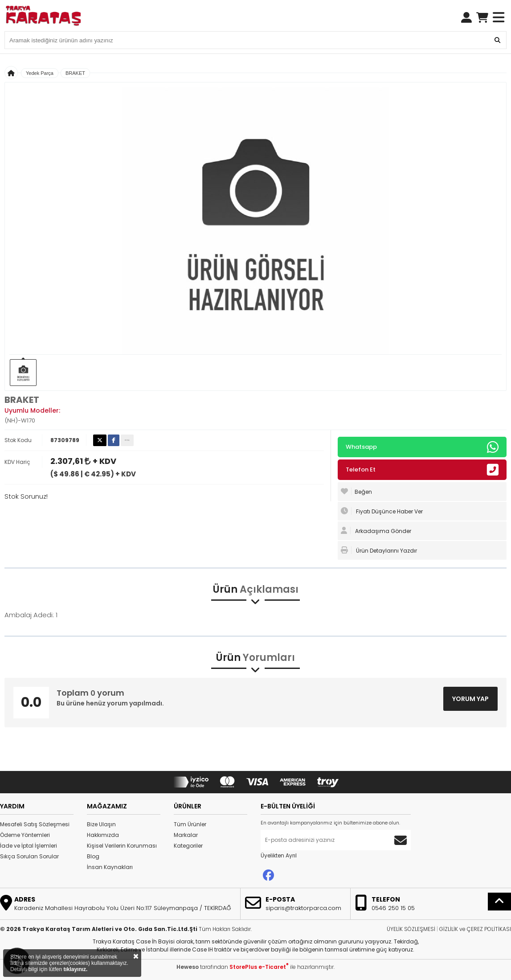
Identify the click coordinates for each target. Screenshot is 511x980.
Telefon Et (422, 470)
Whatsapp (422, 447)
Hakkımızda (103, 835)
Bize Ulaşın (101, 824)
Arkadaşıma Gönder (376, 531)
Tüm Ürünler (190, 824)
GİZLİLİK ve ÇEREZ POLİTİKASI (475, 929)
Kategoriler (188, 846)
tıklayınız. (75, 969)
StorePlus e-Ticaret (259, 967)
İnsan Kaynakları (110, 867)
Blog (93, 856)
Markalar (186, 835)
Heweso (188, 967)
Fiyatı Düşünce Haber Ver (382, 511)
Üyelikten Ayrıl (279, 855)
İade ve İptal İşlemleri (29, 846)
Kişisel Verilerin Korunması (122, 846)
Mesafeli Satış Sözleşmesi (35, 824)
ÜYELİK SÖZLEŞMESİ (411, 929)
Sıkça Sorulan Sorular (29, 856)
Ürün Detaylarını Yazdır (379, 550)
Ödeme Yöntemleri (25, 835)
